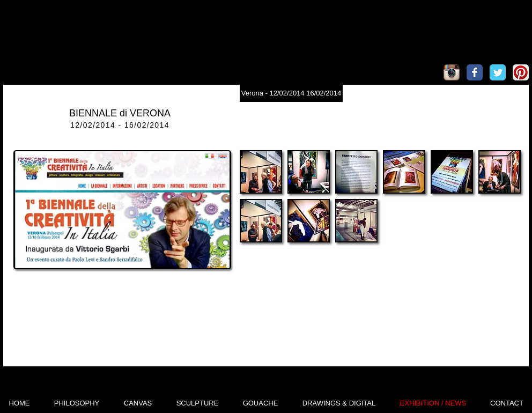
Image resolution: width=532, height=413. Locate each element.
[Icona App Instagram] (452, 72)
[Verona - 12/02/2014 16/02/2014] (291, 93)
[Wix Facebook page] (475, 72)
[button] (261, 172)
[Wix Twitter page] (498, 72)
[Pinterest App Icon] (521, 72)
